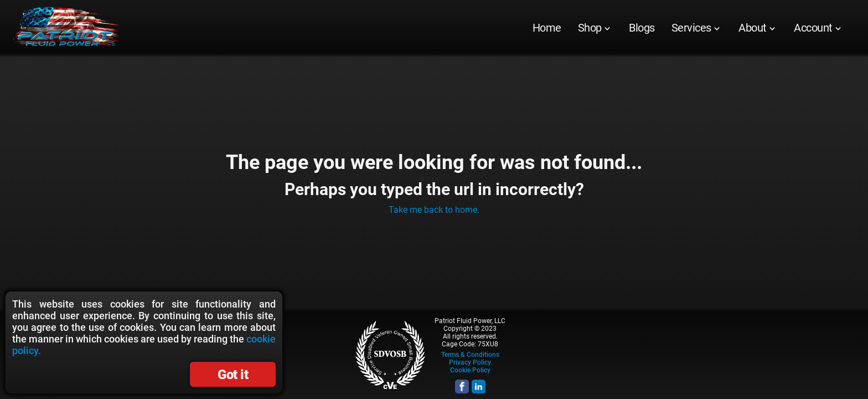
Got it (233, 375)
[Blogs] (642, 28)
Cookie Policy (470, 370)
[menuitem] (547, 28)
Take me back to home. (434, 210)
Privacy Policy (470, 362)
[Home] (547, 28)
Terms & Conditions (470, 355)
